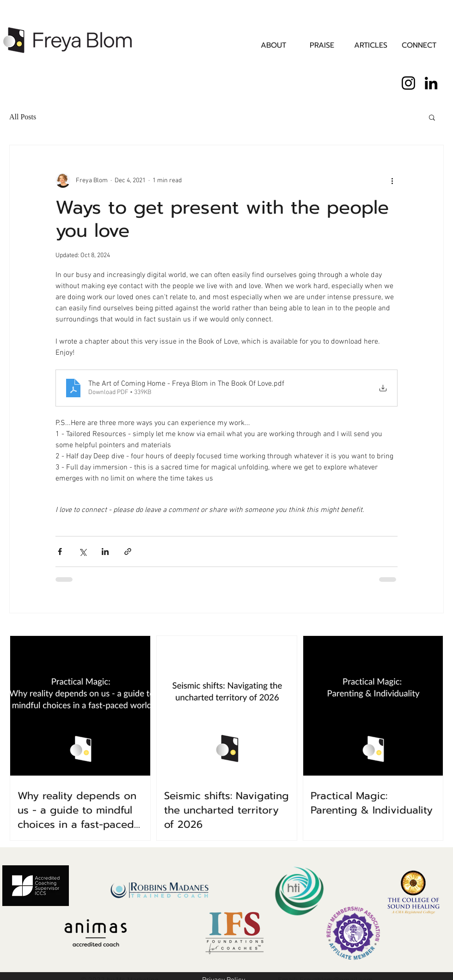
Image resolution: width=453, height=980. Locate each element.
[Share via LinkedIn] (105, 552)
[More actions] (392, 180)
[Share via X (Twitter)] (83, 552)
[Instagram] (408, 83)
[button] (432, 117)
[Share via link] (128, 552)
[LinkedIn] (431, 83)
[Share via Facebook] (60, 552)
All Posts (23, 117)
